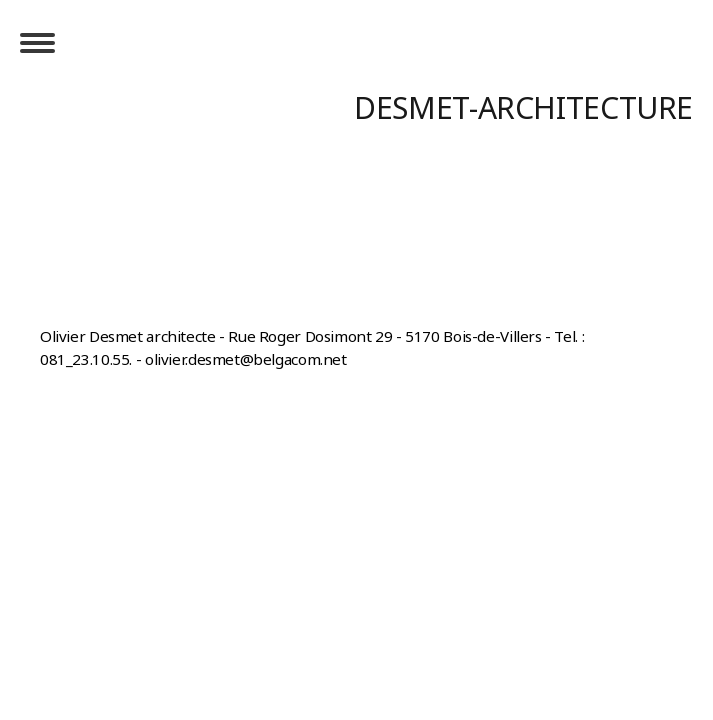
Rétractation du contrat (140, 311)
